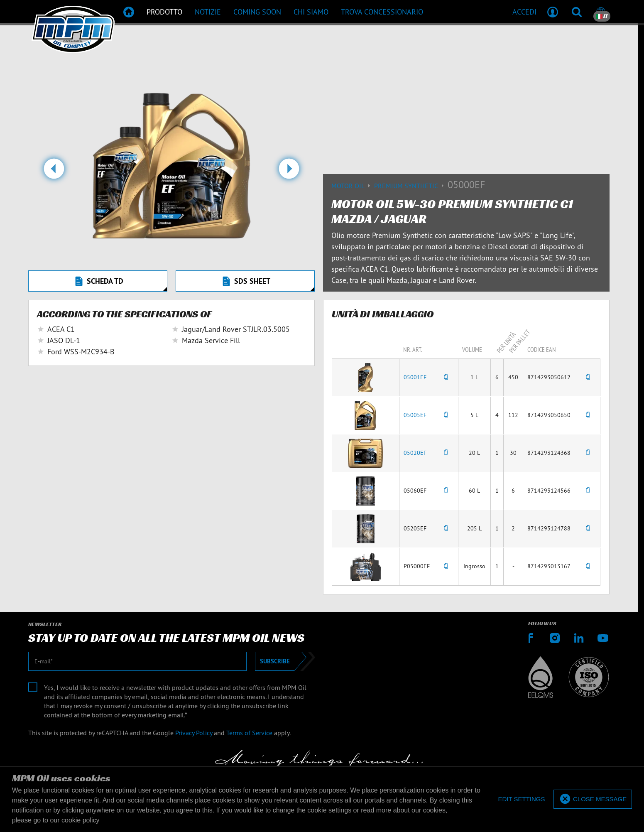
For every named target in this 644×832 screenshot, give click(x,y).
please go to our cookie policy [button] (56, 820)
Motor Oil (353, 186)
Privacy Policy (194, 733)
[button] (54, 172)
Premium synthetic (411, 186)
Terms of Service (249, 733)
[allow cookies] (593, 799)
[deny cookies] (521, 799)
